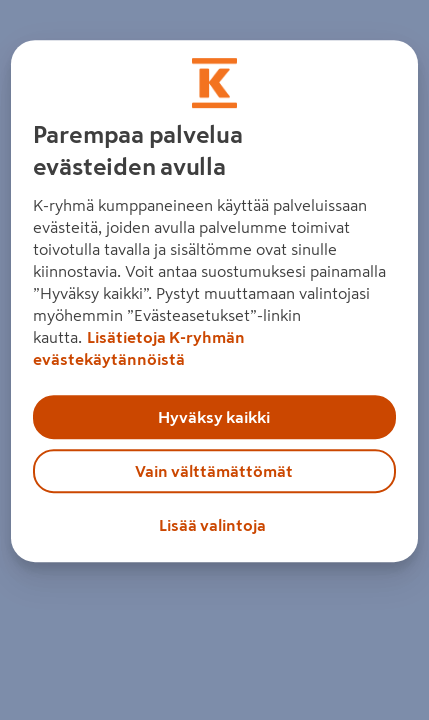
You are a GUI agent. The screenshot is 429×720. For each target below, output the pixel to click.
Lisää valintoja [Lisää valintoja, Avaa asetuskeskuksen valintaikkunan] (212, 525)
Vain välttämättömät (214, 471)
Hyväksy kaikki (214, 417)
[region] (215, 301)
